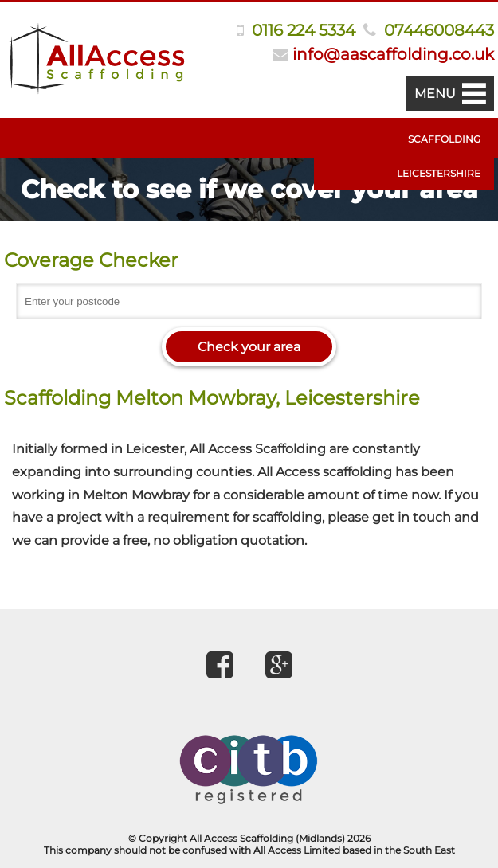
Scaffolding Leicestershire (439, 156)
